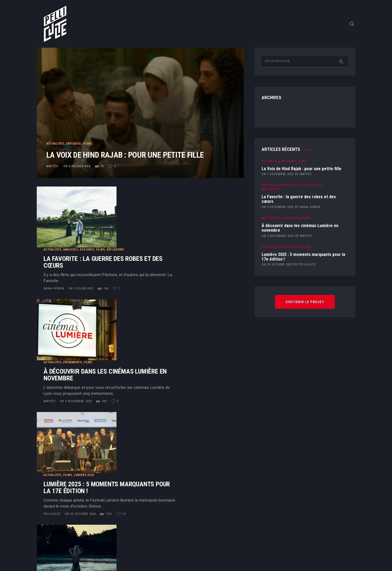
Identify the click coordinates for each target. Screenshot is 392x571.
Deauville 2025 (140, 376)
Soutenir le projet (305, 304)
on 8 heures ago (77, 168)
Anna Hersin (122, 234)
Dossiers (155, 195)
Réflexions (183, 195)
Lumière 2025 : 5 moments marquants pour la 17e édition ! (175, 329)
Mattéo (53, 168)
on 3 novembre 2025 (144, 294)
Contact (200, 488)
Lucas (117, 415)
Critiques (73, 134)
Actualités (55, 134)
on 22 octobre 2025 (141, 415)
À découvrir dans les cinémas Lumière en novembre (173, 268)
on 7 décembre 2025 (278, 177)
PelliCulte (121, 355)
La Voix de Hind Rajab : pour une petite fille (133, 151)
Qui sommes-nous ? (200, 476)
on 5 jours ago (149, 234)
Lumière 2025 (152, 316)
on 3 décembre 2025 (278, 210)
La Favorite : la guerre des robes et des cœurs (171, 208)
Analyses (139, 195)
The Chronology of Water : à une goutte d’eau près (172, 389)
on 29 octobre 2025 (148, 355)
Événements (141, 256)
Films (87, 134)
